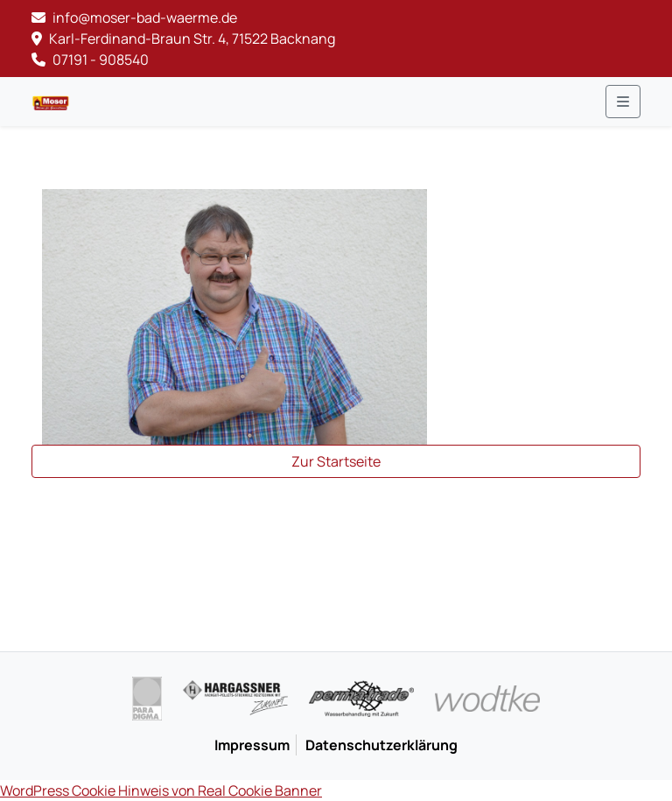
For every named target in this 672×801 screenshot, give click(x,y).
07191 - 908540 (90, 60)
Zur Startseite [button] (336, 461)
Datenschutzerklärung (381, 745)
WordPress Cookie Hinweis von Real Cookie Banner (161, 790)
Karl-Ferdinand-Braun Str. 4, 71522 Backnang (183, 39)
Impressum (252, 745)
